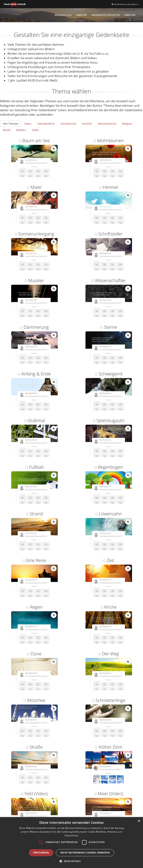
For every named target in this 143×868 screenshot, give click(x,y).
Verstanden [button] (41, 853)
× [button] (139, 821)
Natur (28, 124)
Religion (127, 124)
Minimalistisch (107, 124)
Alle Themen (11, 124)
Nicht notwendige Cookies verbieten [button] (85, 853)
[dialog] (71, 843)
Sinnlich (87, 124)
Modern (21, 130)
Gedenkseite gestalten (125, 4)
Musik (7, 130)
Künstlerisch (69, 124)
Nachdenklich (46, 124)
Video (35, 130)
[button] (71, 861)
